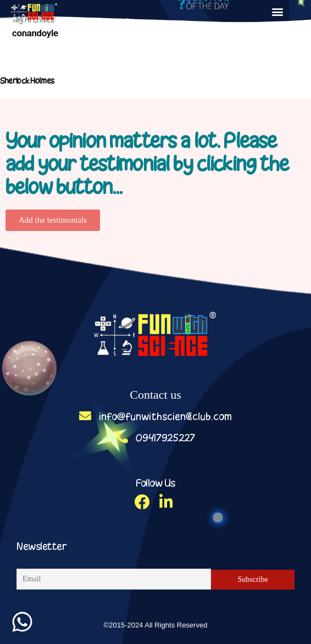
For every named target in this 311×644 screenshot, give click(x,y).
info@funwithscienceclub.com (155, 416)
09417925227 (155, 438)
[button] (278, 11)
